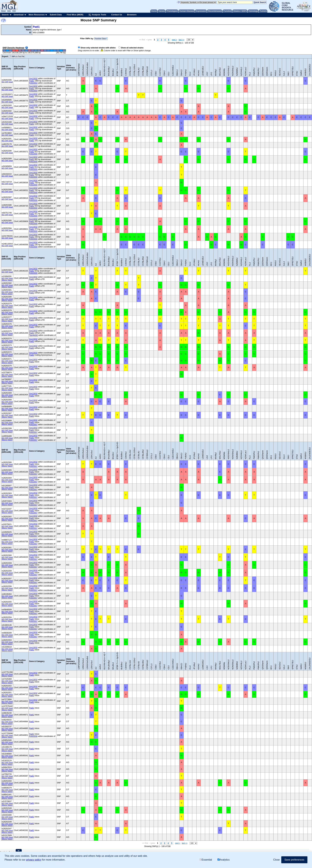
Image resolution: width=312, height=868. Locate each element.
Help (9, 11)
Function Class (101, 39)
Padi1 (36, 27)
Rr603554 (33, 91)
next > (174, 40)
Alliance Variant (7, 280)
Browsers (132, 15)
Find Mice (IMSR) (75, 15)
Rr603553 (33, 83)
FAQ (14, 11)
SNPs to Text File (17, 56)
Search (5, 15)
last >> (181, 40)
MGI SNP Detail (7, 82)
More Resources (37, 15)
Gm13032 (33, 79)
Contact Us (117, 15)
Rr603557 (33, 425)
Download (19, 15)
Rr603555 (33, 154)
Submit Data (56, 15)
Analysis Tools (97, 15)
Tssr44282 (33, 335)
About (3, 11)
